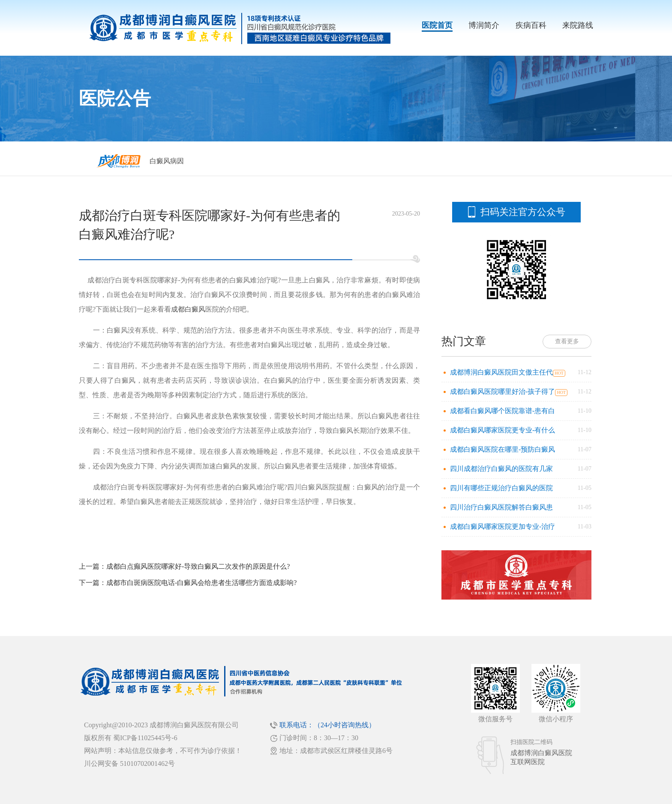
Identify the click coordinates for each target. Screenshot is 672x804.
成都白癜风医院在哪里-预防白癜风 (502, 449)
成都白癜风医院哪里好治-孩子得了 (502, 391)
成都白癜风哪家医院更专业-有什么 (502, 430)
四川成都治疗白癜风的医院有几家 (501, 469)
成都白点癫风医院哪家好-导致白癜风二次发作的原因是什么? (198, 566)
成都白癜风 (188, 309)
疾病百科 (531, 25)
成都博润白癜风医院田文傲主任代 (501, 372)
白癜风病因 (167, 161)
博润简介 (484, 25)
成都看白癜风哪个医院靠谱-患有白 (502, 411)
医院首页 (437, 25)
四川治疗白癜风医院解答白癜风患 (501, 507)
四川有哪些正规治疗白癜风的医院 (501, 488)
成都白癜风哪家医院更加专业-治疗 (502, 526)
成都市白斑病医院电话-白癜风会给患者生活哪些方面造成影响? (201, 583)
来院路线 (578, 25)
